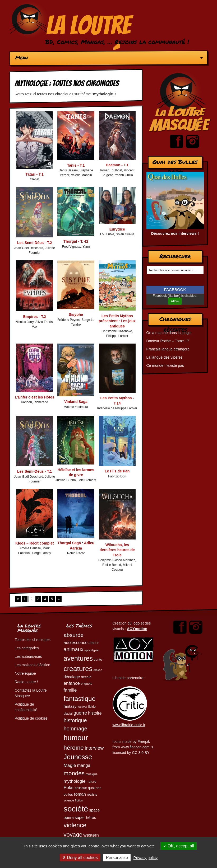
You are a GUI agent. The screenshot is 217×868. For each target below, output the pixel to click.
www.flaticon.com (135, 747)
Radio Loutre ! (26, 682)
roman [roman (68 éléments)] (80, 794)
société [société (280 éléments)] (76, 809)
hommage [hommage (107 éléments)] (75, 729)
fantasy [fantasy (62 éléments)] (70, 706)
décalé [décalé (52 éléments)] (86, 677)
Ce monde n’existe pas (165, 365)
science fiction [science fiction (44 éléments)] (73, 800)
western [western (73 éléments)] (91, 835)
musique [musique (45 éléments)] (92, 774)
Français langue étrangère (168, 349)
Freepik (144, 742)
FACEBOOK (175, 290)
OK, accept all (179, 846)
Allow (175, 301)
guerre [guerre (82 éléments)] (80, 713)
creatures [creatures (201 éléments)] (78, 669)
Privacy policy (146, 858)
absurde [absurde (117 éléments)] (74, 635)
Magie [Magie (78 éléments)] (70, 765)
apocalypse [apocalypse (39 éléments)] (92, 650)
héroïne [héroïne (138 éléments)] (74, 748)
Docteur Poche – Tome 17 (168, 341)
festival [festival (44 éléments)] (82, 707)
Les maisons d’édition (33, 665)
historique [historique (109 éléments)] (75, 720)
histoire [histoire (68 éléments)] (95, 713)
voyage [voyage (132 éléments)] (73, 835)
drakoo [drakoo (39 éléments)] (98, 670)
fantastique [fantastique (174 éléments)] (80, 699)
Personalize (117, 858)
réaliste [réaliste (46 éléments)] (92, 795)
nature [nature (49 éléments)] (91, 782)
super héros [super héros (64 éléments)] (86, 817)
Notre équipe (25, 673)
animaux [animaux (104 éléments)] (74, 649)
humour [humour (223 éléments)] (76, 738)
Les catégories (27, 648)
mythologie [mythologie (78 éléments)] (75, 781)
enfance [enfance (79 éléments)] (72, 683)
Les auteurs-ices (28, 656)
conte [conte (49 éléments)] (98, 660)
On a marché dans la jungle (169, 333)
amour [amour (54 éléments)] (94, 643)
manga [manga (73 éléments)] (84, 765)
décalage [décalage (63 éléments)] (72, 677)
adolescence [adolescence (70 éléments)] (76, 642)
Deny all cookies (80, 858)
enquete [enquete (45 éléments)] (87, 684)
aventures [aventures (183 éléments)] (78, 658)
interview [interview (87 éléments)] (94, 748)
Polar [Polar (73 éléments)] (69, 788)
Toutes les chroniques (33, 640)
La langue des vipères (165, 357)
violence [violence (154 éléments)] (75, 825)
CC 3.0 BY (141, 753)
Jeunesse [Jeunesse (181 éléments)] (78, 757)
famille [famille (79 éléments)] (70, 690)
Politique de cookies (31, 718)
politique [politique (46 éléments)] (81, 788)
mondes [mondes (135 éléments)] (74, 773)
